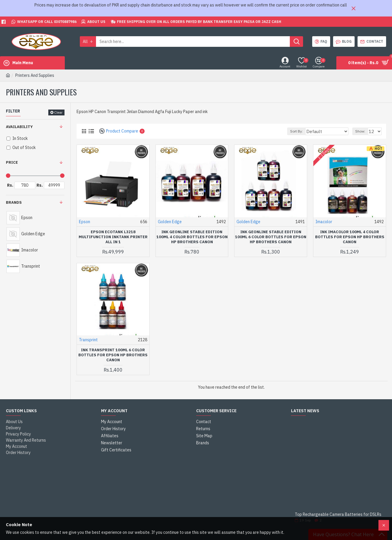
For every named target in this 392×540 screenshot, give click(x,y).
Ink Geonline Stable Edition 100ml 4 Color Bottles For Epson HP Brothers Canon (192, 237)
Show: (362, 131)
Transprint (88, 340)
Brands (14, 202)
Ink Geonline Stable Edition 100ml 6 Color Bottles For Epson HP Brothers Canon (271, 237)
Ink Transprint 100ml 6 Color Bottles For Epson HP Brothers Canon (113, 355)
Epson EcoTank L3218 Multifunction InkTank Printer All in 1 (113, 237)
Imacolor (324, 222)
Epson (85, 222)
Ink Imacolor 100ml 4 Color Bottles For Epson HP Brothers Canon (350, 237)
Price (12, 162)
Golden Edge (170, 222)
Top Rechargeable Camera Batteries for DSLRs (338, 515)
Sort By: (307, 131)
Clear (58, 112)
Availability (19, 127)
